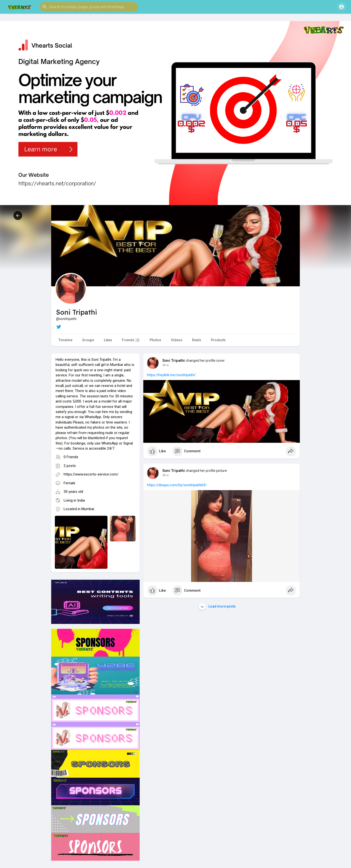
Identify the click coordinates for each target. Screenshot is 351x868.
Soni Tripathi (174, 361)
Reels (197, 340)
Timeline (65, 340)
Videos (177, 340)
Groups (88, 340)
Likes (108, 340)
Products (218, 340)
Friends (131, 340)
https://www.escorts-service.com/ (91, 474)
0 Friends (71, 457)
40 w (166, 365)
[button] (89, 7)
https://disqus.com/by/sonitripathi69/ (177, 485)
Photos (155, 340)
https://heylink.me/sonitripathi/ (171, 375)
